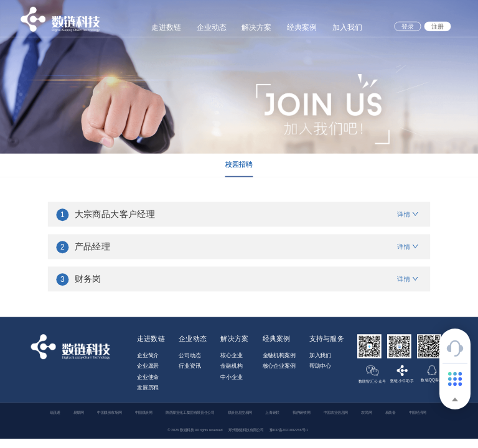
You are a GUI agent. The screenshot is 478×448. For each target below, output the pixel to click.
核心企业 (231, 355)
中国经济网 (418, 413)
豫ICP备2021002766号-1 (289, 430)
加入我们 (347, 27)
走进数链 (166, 27)
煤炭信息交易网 (240, 413)
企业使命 (148, 377)
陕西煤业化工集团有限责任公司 (190, 413)
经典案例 (302, 27)
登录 (407, 26)
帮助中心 (320, 366)
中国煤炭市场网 (109, 413)
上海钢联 (272, 413)
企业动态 (212, 27)
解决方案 (256, 27)
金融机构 (231, 366)
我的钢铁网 (301, 413)
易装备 (391, 413)
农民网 (366, 413)
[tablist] (239, 166)
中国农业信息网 (336, 413)
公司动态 (190, 355)
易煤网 (79, 413)
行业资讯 (190, 366)
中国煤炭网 (144, 413)
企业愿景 (148, 366)
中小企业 (231, 377)
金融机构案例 (279, 355)
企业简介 (148, 355)
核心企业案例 (279, 366)
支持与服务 (327, 338)
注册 (437, 26)
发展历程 (148, 388)
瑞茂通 (55, 413)
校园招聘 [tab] (239, 164)
